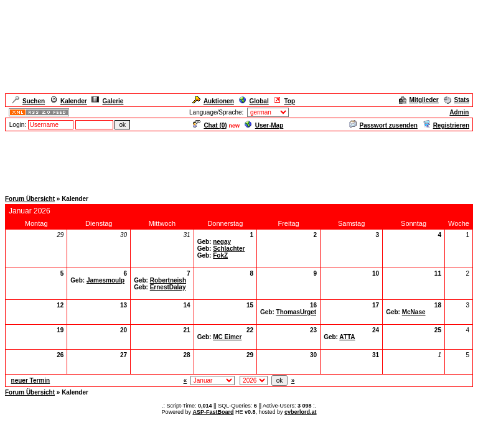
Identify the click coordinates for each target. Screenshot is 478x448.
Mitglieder (419, 100)
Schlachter (229, 249)
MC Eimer (227, 337)
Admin (459, 112)
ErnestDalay (168, 287)
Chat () (210, 125)
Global (254, 101)
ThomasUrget (296, 312)
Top (284, 101)
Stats (457, 100)
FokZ (220, 255)
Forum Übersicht (30, 199)
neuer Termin (31, 380)
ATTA (347, 337)
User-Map (264, 125)
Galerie (107, 101)
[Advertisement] (239, 161)
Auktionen (213, 101)
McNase (414, 312)
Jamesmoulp (105, 280)
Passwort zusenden (383, 125)
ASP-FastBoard (213, 412)
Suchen (28, 101)
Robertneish (168, 280)
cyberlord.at (301, 412)
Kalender (68, 101)
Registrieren (446, 125)
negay (222, 242)
